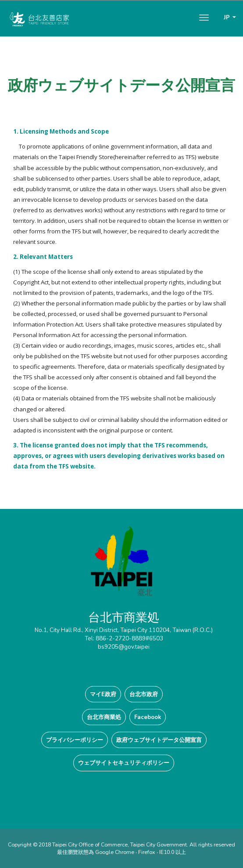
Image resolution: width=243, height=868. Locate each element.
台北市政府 (144, 694)
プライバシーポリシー (75, 740)
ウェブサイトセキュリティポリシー (124, 763)
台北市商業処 (104, 717)
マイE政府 (103, 694)
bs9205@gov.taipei (124, 647)
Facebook (148, 717)
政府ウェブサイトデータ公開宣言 (159, 740)
